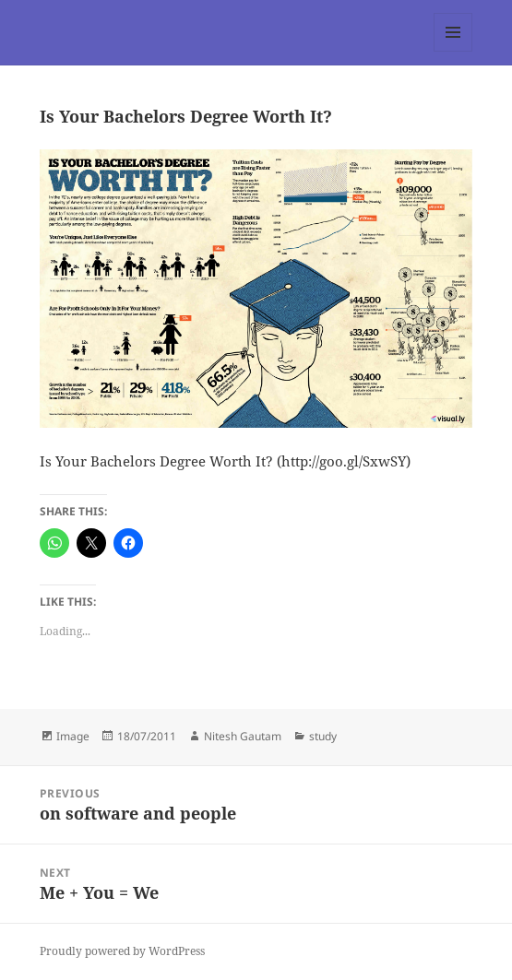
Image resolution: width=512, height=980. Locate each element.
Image (73, 736)
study (323, 736)
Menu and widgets (453, 51)
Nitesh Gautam (243, 736)
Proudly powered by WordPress (122, 951)
